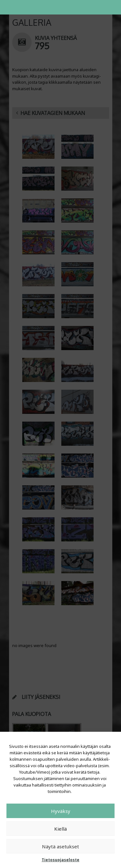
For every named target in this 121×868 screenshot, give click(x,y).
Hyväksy (61, 811)
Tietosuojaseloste (60, 860)
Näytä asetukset (60, 846)
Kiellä (60, 829)
